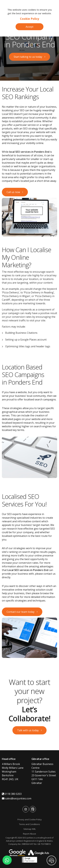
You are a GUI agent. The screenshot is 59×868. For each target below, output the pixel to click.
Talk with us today (28, 730)
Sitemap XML (30, 829)
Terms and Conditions (29, 824)
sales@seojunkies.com (17, 798)
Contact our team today (21, 612)
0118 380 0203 (12, 794)
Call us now (13, 192)
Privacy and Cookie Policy (30, 819)
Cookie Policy (29, 19)
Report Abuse (29, 834)
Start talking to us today (28, 57)
